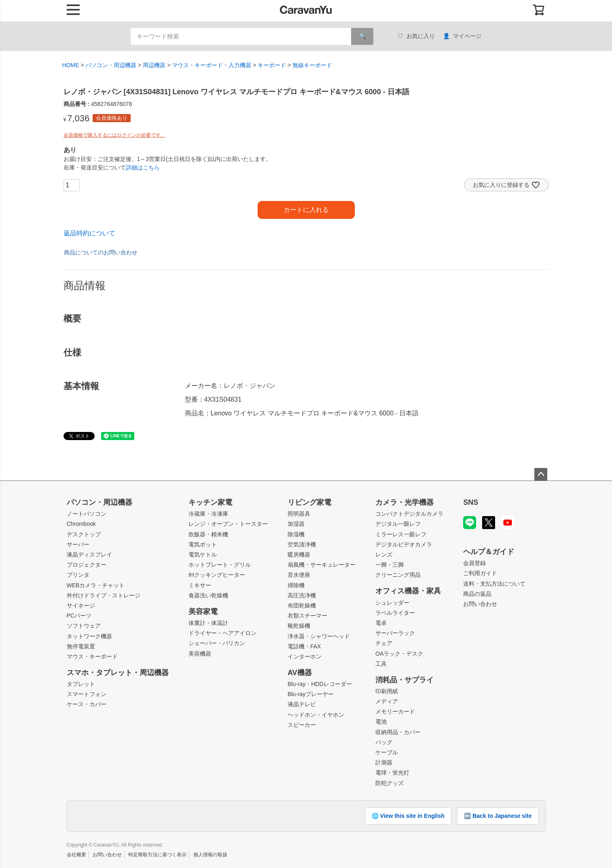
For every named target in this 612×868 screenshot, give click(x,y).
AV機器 (300, 673)
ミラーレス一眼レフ (401, 534)
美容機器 (200, 654)
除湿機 (296, 534)
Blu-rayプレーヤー (311, 694)
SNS (471, 502)
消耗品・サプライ (404, 680)
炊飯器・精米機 (208, 534)
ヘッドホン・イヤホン (316, 715)
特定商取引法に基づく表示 (157, 855)
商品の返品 (477, 594)
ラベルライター (395, 613)
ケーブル (387, 752)
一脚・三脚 (390, 565)
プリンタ (78, 575)
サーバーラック (395, 633)
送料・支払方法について (494, 584)
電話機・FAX (304, 646)
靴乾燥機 (299, 626)
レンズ (384, 555)
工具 (381, 664)
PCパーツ (79, 616)
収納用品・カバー (398, 732)
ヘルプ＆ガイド (489, 552)
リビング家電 (309, 502)
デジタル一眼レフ (398, 524)
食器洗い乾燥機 (208, 595)
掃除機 (296, 585)
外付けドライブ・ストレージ (104, 595)
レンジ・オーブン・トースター (228, 524)
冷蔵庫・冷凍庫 (208, 514)
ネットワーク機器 (89, 636)
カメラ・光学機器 (404, 502)
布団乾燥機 (302, 605)
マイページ (462, 36)
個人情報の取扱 (210, 855)
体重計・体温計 (208, 623)
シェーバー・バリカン (217, 643)
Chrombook (81, 524)
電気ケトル (203, 555)
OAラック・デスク (399, 654)
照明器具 (299, 514)
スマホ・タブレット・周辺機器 (118, 673)
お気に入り (416, 36)
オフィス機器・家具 (408, 591)
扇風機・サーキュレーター (322, 565)
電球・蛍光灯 (392, 773)
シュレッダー (392, 603)
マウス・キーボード (92, 656)
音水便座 (299, 575)
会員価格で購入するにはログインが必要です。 (114, 135)
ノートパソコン (87, 514)
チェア (384, 643)
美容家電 (203, 612)
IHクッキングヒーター (217, 575)
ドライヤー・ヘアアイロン (222, 633)
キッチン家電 (210, 502)
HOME (71, 65)
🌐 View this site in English (408, 816)
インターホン (305, 656)
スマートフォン (87, 694)
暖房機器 (299, 555)
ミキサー (200, 585)
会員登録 (474, 563)
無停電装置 (81, 646)
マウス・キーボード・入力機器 (212, 65)
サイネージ (81, 605)
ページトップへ (541, 474)
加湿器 (296, 524)
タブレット (81, 684)
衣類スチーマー (307, 616)
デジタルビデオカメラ (404, 544)
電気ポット (203, 544)
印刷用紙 (387, 691)
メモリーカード (395, 711)
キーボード (272, 65)
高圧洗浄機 (302, 595)
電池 (381, 722)
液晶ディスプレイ (89, 555)
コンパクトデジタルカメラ (409, 514)
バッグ (384, 742)
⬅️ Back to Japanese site (498, 816)
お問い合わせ (480, 604)
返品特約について (89, 233)
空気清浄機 (302, 544)
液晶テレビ (302, 704)
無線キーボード (312, 65)
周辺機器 (154, 65)
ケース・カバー (87, 704)
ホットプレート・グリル (220, 565)
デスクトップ (84, 534)
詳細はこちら (143, 167)
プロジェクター (87, 565)
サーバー (78, 544)
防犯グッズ (390, 783)
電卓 (381, 623)
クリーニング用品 (398, 575)
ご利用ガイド (480, 573)
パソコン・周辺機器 (111, 65)
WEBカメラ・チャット (96, 585)
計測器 (384, 762)
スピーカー (302, 725)
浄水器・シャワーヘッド (319, 636)
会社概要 (76, 855)
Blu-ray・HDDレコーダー (320, 684)
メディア (387, 701)
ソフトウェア (84, 626)
